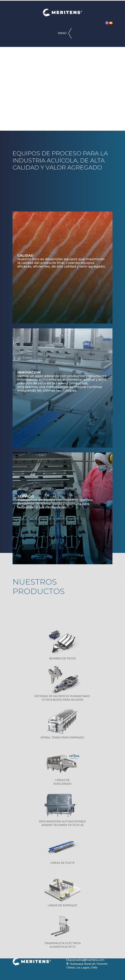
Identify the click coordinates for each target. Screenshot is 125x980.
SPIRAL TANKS (51, 738)
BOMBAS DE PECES (62, 659)
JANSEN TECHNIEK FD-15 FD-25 (62, 825)
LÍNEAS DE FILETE (62, 863)
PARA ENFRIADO (73, 738)
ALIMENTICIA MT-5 (62, 947)
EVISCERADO (62, 784)
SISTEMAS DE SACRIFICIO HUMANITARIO (62, 696)
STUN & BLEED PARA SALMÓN (62, 700)
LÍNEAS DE (62, 780)
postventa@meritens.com (87, 960)
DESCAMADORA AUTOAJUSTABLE (62, 821)
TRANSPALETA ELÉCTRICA (62, 943)
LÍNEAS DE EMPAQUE (62, 905)
